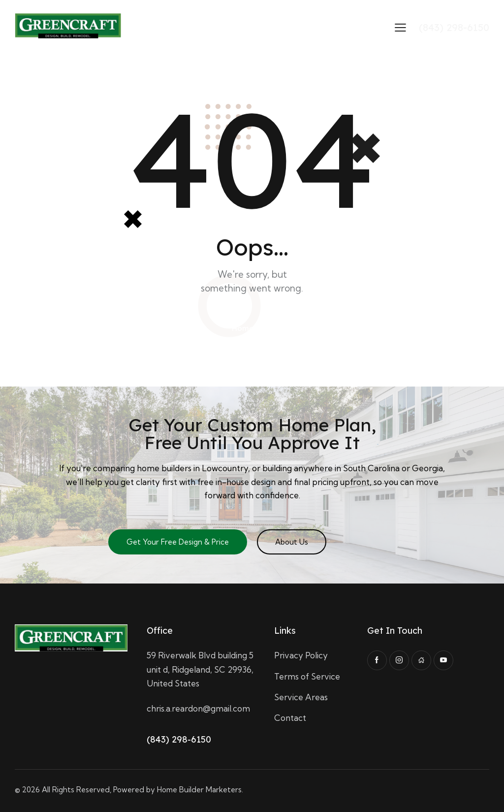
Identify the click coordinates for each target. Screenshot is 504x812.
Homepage (252, 328)
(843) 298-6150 (179, 739)
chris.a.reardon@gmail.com (198, 708)
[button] (400, 27)
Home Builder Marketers (199, 790)
